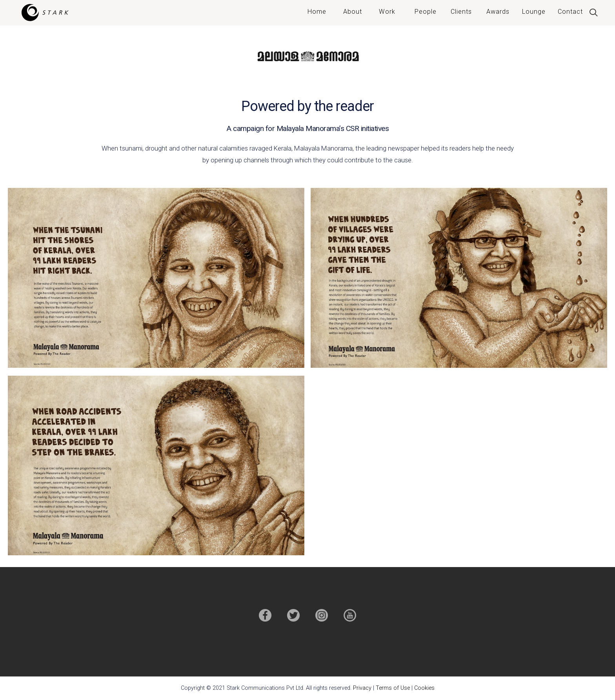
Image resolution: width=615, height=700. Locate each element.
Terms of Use (393, 688)
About (353, 12)
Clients (461, 12)
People (426, 12)
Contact (570, 12)
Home (317, 12)
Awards (498, 12)
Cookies (424, 688)
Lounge (534, 12)
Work (387, 12)
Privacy (362, 688)
